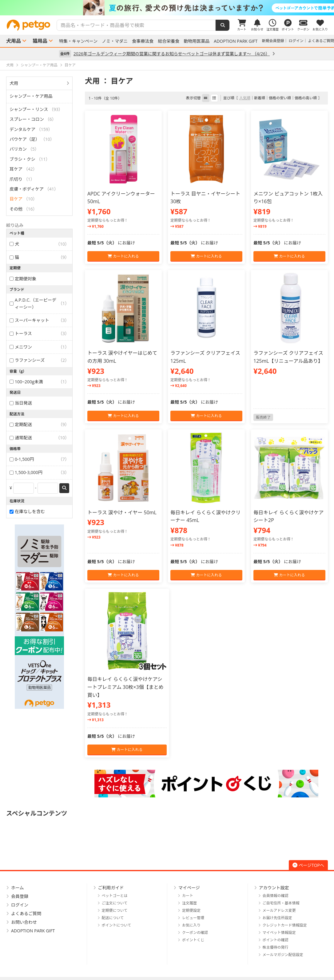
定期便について (115, 910)
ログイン (296, 41)
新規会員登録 (273, 41)
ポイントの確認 (276, 940)
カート (188, 896)
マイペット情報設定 (279, 933)
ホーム (18, 888)
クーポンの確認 (195, 933)
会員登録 (20, 896)
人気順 (245, 98)
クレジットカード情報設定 (285, 925)
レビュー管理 (193, 918)
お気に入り (191, 925)
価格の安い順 (280, 98)
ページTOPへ (308, 865)
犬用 (14, 83)
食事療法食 (143, 41)
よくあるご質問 (321, 41)
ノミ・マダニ (115, 41)
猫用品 (40, 41)
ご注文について (115, 903)
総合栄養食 (169, 41)
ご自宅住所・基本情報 (281, 903)
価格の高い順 (306, 98)
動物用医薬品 (197, 41)
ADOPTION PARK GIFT (236, 41)
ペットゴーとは (115, 896)
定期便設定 (191, 910)
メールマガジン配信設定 (283, 955)
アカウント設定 (274, 888)
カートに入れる (123, 256)
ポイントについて (117, 925)
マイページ (189, 888)
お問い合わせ (24, 922)
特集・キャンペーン (78, 41)
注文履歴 (189, 903)
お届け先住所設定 (277, 918)
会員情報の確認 (276, 896)
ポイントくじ (193, 940)
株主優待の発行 (276, 947)
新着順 (260, 98)
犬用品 (14, 41)
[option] (167, 8)
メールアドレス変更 (279, 910)
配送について (113, 918)
